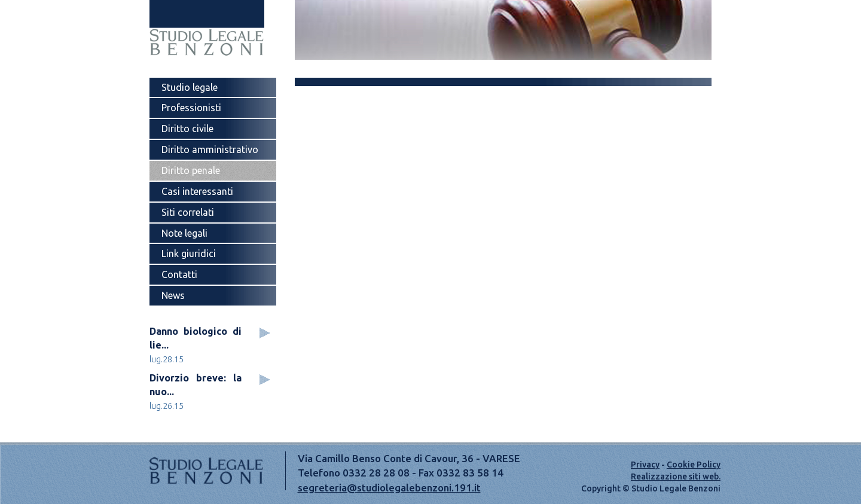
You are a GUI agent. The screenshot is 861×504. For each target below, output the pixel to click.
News (173, 295)
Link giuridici (189, 253)
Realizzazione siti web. (676, 476)
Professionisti (191, 108)
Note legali (184, 233)
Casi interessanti (197, 191)
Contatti (179, 274)
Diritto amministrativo (210, 149)
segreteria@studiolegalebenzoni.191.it (389, 488)
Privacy (645, 465)
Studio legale (190, 87)
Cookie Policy (694, 465)
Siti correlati (188, 212)
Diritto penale (191, 170)
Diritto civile (187, 129)
